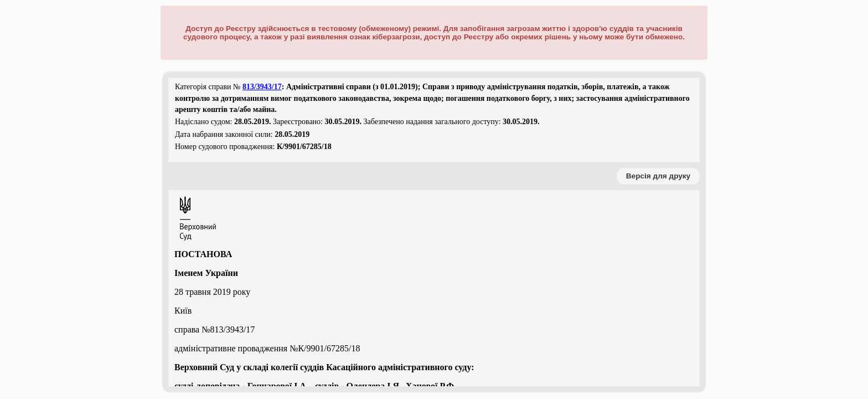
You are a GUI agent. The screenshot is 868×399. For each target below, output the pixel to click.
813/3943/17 (262, 87)
